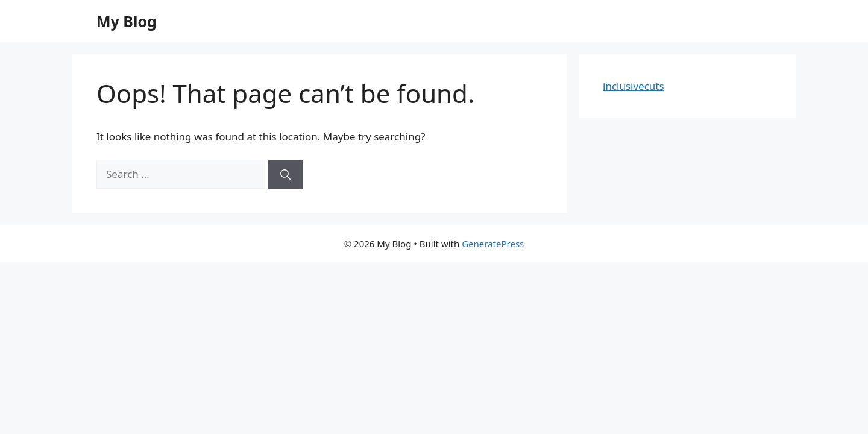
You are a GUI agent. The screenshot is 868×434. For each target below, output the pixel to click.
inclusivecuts (634, 86)
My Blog (127, 21)
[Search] (285, 174)
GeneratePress (493, 244)
